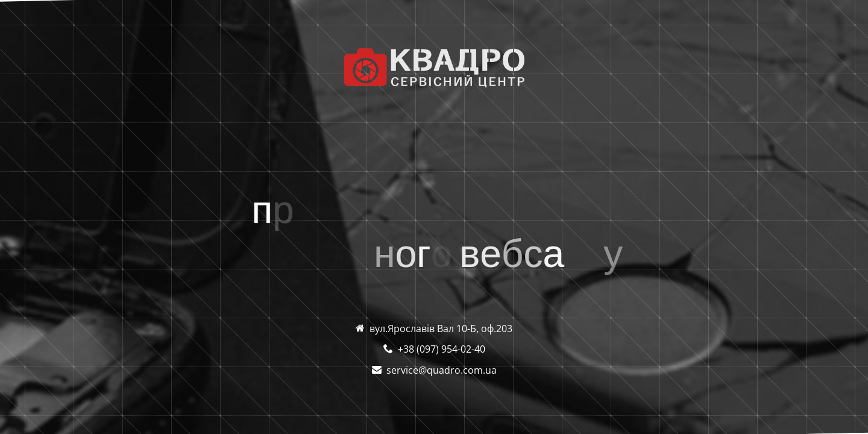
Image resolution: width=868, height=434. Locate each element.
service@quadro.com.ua (442, 370)
